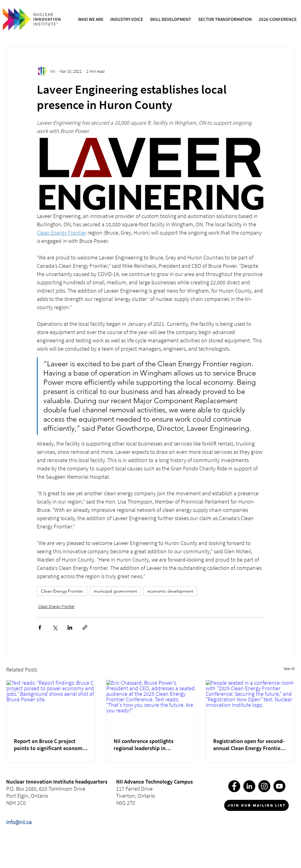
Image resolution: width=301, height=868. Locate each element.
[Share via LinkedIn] (70, 627)
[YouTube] (279, 786)
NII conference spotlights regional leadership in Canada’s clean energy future (148, 745)
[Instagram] (264, 786)
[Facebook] (234, 786)
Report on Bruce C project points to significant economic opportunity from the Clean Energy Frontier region (50, 745)
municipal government (115, 591)
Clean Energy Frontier (62, 591)
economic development (170, 591)
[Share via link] (85, 627)
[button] (91, 19)
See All (289, 668)
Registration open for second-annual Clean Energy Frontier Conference (249, 745)
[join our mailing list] (256, 805)
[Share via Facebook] (40, 627)
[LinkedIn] (249, 786)
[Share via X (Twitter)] (55, 627)
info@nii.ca (19, 822)
